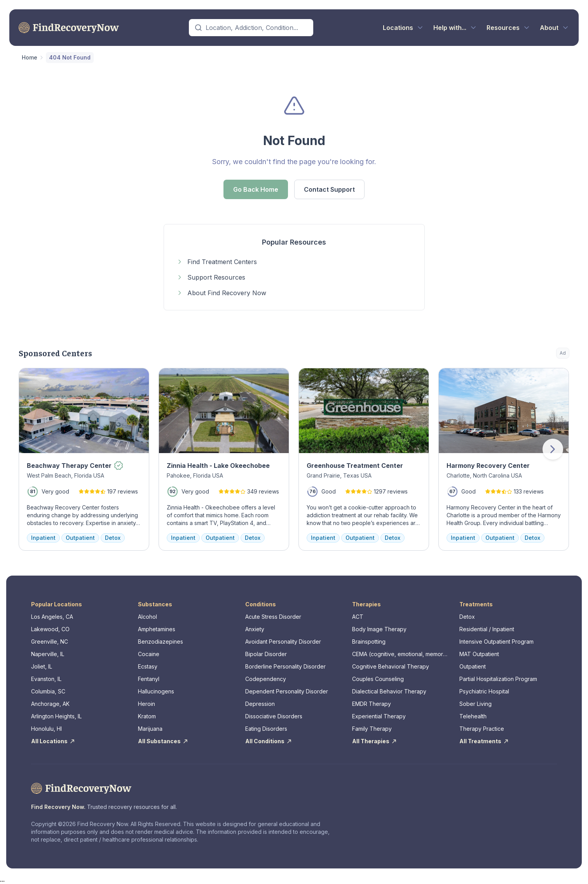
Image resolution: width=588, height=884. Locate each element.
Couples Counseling (378, 679)
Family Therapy (372, 729)
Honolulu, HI (46, 729)
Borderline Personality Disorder (285, 666)
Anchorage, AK (50, 704)
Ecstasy (148, 666)
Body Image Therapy (379, 629)
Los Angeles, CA (52, 617)
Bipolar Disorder (266, 654)
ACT (358, 617)
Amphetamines (157, 629)
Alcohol (147, 617)
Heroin (147, 704)
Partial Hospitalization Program (498, 679)
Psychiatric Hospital (484, 691)
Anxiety (255, 629)
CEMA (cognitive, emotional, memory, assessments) (400, 654)
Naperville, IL (48, 654)
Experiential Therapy (379, 716)
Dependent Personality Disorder (287, 691)
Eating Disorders (266, 729)
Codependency (266, 679)
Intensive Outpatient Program (496, 642)
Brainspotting (369, 642)
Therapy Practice (482, 729)
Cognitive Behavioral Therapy (391, 666)
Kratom (147, 716)
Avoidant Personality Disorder (283, 642)
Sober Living (475, 704)
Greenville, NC (50, 642)
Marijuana (150, 729)
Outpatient (473, 666)
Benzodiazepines (161, 642)
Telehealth (473, 716)
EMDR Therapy (372, 704)
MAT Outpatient (479, 654)
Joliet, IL (42, 666)
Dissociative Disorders (274, 716)
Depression (260, 704)
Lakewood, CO (50, 629)
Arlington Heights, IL (56, 716)
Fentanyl (149, 679)
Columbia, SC (48, 691)
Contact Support (329, 189)
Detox (467, 617)
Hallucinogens (156, 691)
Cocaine (149, 654)
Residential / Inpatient (487, 629)
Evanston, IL (46, 679)
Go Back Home (256, 189)
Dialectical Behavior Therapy (389, 691)
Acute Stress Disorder (273, 617)
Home (30, 57)
